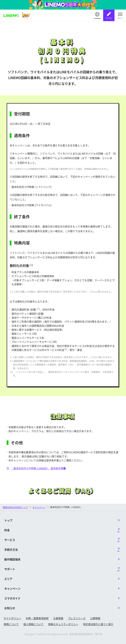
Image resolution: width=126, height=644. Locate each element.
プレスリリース (77, 618)
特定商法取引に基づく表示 (98, 624)
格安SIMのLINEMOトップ (15, 507)
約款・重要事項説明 (37, 618)
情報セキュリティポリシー (63, 624)
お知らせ (10, 608)
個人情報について (33, 624)
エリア (8, 579)
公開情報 (95, 618)
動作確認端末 (12, 559)
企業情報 (58, 618)
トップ (8, 520)
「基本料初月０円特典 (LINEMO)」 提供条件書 (36, 468)
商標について (11, 624)
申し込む (109, 18)
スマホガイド (12, 598)
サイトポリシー (12, 618)
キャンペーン (39, 507)
